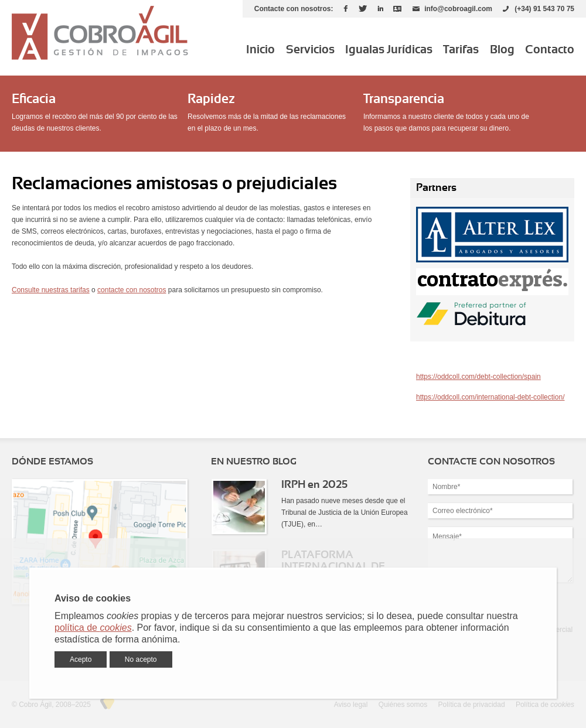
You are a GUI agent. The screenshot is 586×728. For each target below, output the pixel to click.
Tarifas (461, 50)
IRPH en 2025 (314, 485)
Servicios (310, 50)
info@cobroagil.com (458, 9)
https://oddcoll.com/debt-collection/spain (478, 377)
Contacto (550, 50)
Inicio (260, 50)
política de (93, 628)
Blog (502, 50)
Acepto (81, 659)
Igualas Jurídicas (389, 50)
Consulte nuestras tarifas (51, 290)
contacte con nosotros (132, 290)
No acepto (141, 659)
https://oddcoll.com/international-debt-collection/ (490, 397)
